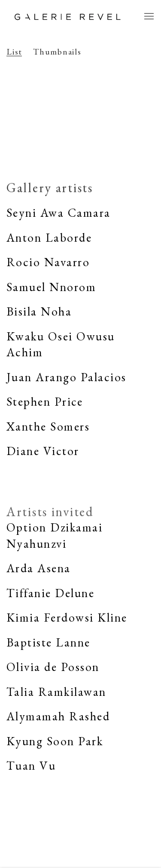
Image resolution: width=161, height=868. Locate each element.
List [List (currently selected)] (14, 52)
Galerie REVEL (68, 17)
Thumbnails (57, 52)
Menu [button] (148, 17)
